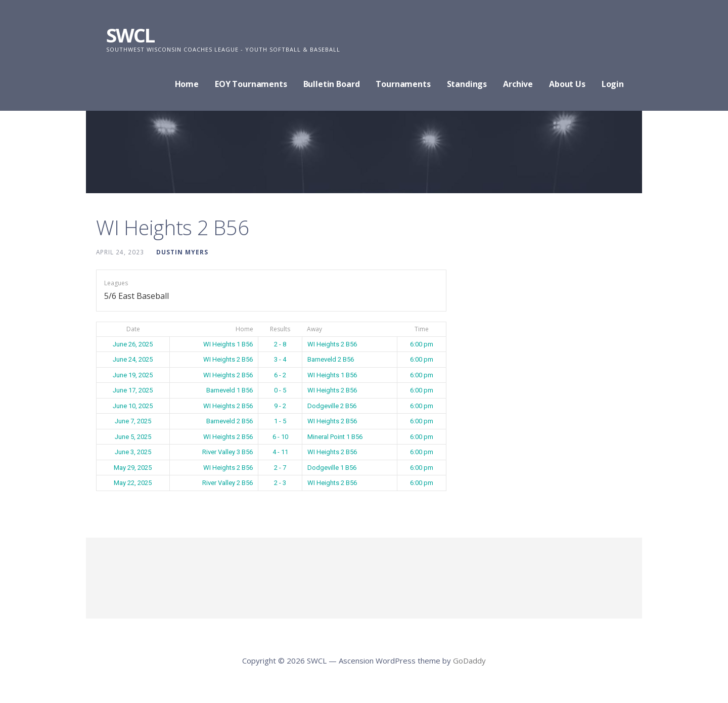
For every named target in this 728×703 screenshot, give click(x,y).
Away (314, 329)
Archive (518, 84)
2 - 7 (280, 468)
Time (422, 329)
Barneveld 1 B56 (230, 390)
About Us (567, 84)
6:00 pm (422, 344)
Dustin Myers (182, 252)
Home (187, 84)
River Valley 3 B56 (227, 452)
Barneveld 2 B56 (331, 359)
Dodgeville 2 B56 (332, 406)
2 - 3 (280, 483)
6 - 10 (280, 437)
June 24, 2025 (133, 359)
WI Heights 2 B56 (332, 344)
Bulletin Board (332, 84)
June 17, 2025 (133, 390)
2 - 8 (280, 344)
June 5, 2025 (133, 437)
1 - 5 (280, 421)
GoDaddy (469, 661)
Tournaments (403, 84)
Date (133, 329)
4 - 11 (280, 452)
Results (280, 329)
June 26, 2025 (133, 344)
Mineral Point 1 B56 (335, 437)
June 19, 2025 (133, 375)
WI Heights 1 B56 (228, 344)
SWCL (130, 35)
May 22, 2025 (133, 483)
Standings (467, 84)
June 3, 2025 (133, 452)
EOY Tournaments (251, 84)
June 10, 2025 (133, 406)
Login (613, 84)
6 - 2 (280, 375)
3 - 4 (280, 359)
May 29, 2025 (133, 468)
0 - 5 (280, 390)
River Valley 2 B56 (227, 483)
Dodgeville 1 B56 (332, 468)
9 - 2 (280, 406)
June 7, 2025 (133, 421)
